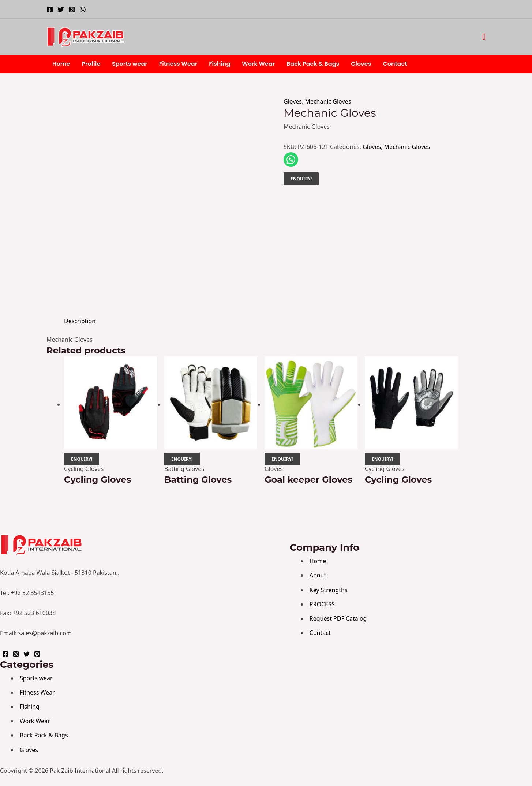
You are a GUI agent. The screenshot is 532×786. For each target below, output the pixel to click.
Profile (91, 64)
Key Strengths (329, 590)
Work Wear (258, 64)
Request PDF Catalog (338, 618)
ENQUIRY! (301, 179)
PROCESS (322, 604)
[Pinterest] (37, 654)
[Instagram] (72, 10)
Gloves (361, 64)
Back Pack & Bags (313, 64)
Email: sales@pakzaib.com (36, 633)
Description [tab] (80, 321)
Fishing (220, 64)
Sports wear (130, 64)
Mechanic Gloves (328, 101)
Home (61, 64)
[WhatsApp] (83, 10)
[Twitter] (61, 10)
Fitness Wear (178, 64)
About (318, 575)
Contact (395, 64)
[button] (484, 37)
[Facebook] (50, 10)
